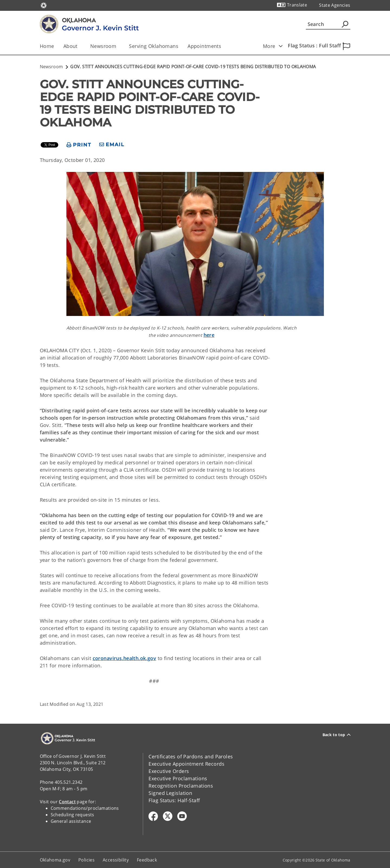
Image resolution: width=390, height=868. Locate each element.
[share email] (112, 145)
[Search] (328, 24)
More (275, 46)
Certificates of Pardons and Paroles (191, 756)
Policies (86, 860)
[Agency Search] (345, 24)
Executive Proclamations (178, 778)
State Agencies (335, 5)
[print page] (79, 145)
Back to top (336, 735)
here (209, 335)
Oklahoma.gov (55, 860)
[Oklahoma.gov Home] (44, 5)
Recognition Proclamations (181, 786)
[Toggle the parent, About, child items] (79, 46)
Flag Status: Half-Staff (174, 800)
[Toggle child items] (281, 46)
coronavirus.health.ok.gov (125, 658)
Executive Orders (169, 771)
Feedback (147, 860)
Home (47, 46)
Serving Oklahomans (154, 46)
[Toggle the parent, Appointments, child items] (223, 46)
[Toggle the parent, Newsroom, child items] (118, 46)
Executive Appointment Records (186, 764)
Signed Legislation (170, 793)
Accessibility (116, 860)
